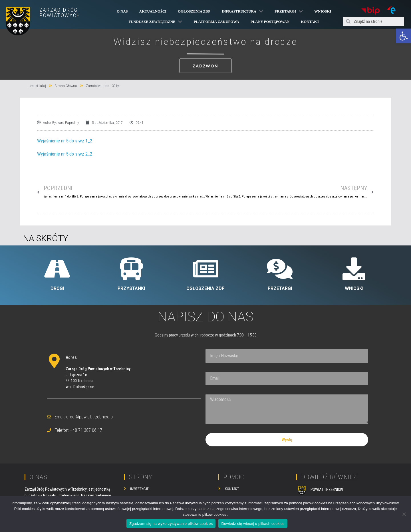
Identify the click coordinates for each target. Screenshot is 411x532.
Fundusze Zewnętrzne (156, 22)
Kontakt (310, 22)
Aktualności (153, 11)
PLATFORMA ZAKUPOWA (216, 22)
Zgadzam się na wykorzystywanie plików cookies (171, 524)
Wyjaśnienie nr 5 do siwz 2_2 (65, 154)
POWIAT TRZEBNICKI (327, 489)
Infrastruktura (242, 11)
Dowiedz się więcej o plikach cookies (253, 524)
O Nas (122, 11)
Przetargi (289, 11)
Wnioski (323, 11)
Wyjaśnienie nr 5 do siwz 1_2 (65, 141)
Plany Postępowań (270, 22)
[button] (404, 36)
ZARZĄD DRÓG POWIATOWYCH (60, 13)
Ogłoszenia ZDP (194, 11)
